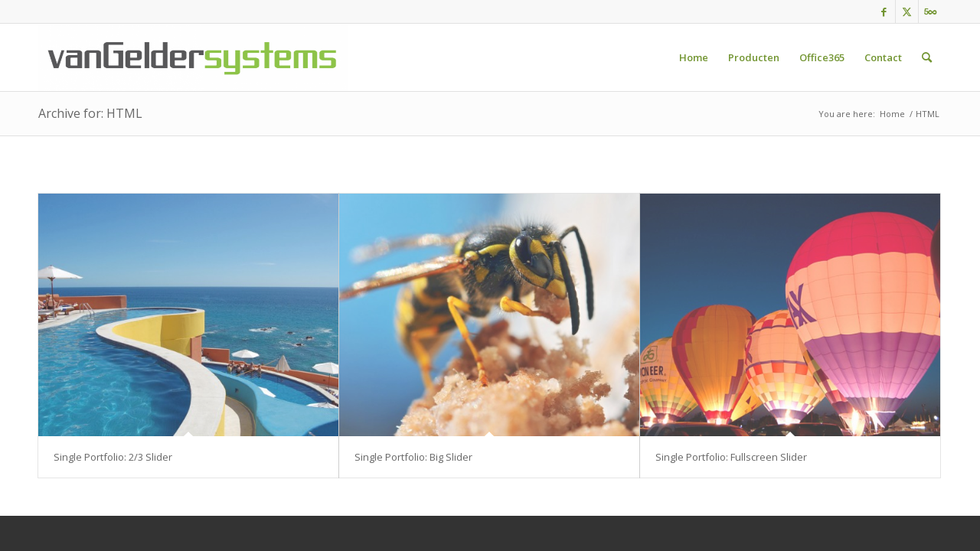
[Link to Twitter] (907, 11)
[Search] (927, 57)
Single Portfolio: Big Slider (413, 457)
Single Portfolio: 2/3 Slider (113, 457)
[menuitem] (694, 57)
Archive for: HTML (90, 113)
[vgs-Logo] (193, 57)
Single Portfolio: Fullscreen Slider (731, 457)
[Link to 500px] (930, 11)
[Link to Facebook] (884, 11)
